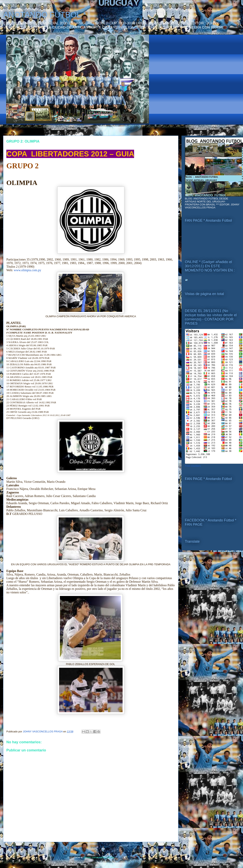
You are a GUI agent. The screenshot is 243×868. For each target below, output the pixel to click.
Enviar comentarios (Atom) (99, 857)
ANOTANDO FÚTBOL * (45, 15)
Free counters (193, 466)
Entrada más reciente (21, 847)
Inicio (94, 847)
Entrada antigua (164, 847)
